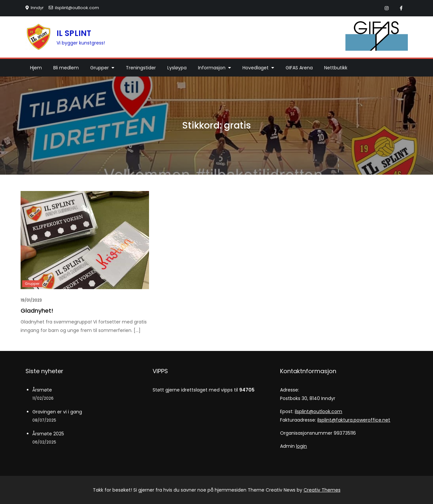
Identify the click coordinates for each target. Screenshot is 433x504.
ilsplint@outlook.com (74, 8)
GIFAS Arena (299, 68)
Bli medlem (66, 68)
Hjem (36, 68)
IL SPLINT (74, 33)
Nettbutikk (336, 68)
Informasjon (212, 68)
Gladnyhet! (37, 311)
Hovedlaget (256, 68)
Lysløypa (177, 68)
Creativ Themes (322, 490)
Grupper (100, 68)
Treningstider (141, 68)
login (301, 446)
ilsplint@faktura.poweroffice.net (354, 420)
